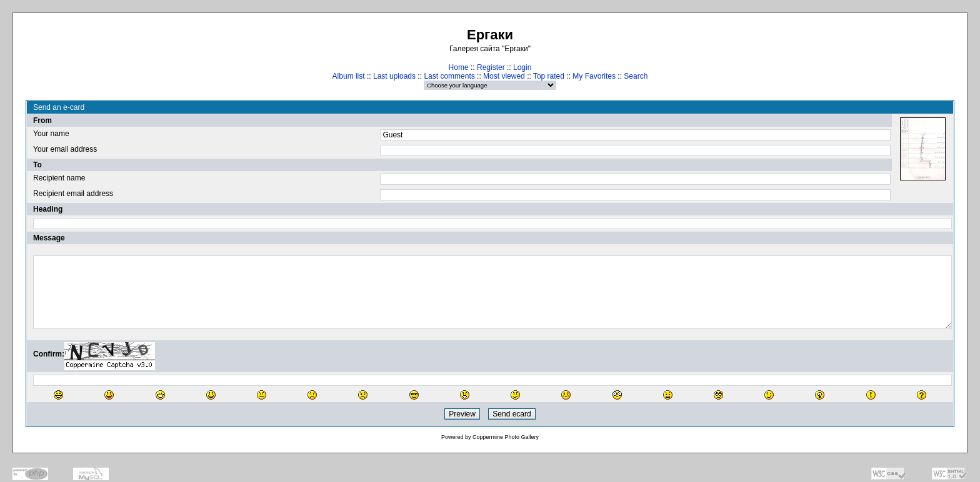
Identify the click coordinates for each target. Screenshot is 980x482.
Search (636, 76)
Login (522, 67)
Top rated (549, 76)
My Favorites (594, 76)
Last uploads (394, 76)
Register (491, 67)
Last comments (449, 76)
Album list (349, 76)
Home (459, 67)
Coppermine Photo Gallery (506, 437)
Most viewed (504, 76)
